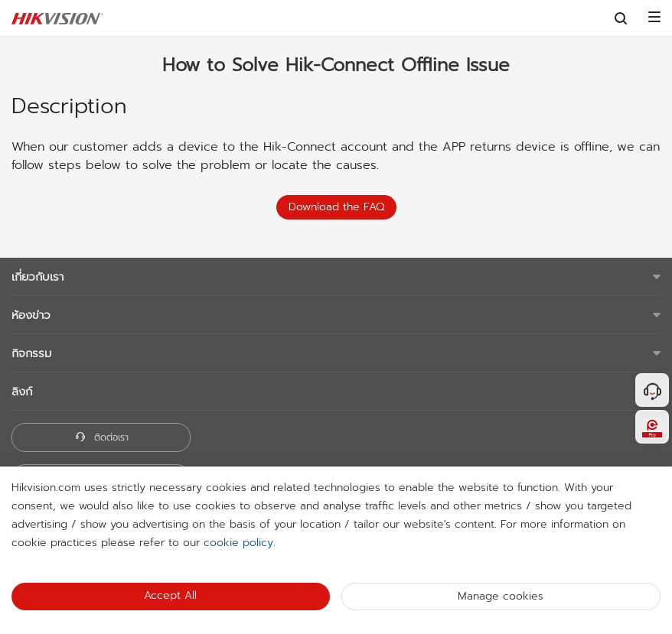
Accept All (170, 595)
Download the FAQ (336, 207)
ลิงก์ (22, 392)
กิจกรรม (31, 353)
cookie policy (238, 543)
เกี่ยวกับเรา (38, 277)
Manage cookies (501, 596)
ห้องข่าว (31, 315)
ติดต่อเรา (101, 437)
